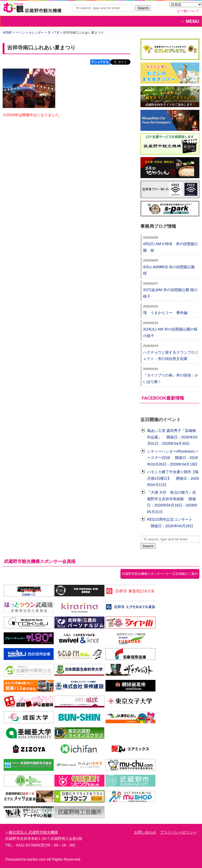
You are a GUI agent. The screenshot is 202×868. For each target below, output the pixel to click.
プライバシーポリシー (178, 832)
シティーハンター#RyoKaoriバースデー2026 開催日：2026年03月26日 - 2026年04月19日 (173, 458)
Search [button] (143, 8)
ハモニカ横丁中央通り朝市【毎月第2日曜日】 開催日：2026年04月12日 (173, 478)
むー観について (188, 11)
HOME (7, 33)
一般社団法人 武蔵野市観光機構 (32, 832)
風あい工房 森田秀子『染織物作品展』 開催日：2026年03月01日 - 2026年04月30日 (172, 437)
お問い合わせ (145, 832)
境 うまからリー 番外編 (165, 313)
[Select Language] (186, 5)
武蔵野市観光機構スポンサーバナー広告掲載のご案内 (160, 574)
